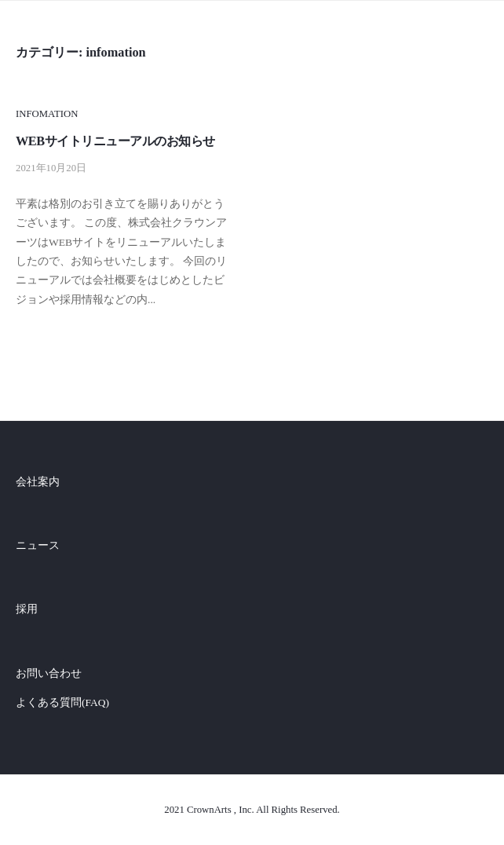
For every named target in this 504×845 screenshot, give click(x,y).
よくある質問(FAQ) (62, 702)
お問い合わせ (49, 673)
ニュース (38, 545)
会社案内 (38, 482)
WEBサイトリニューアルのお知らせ (115, 141)
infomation (47, 114)
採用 (27, 609)
